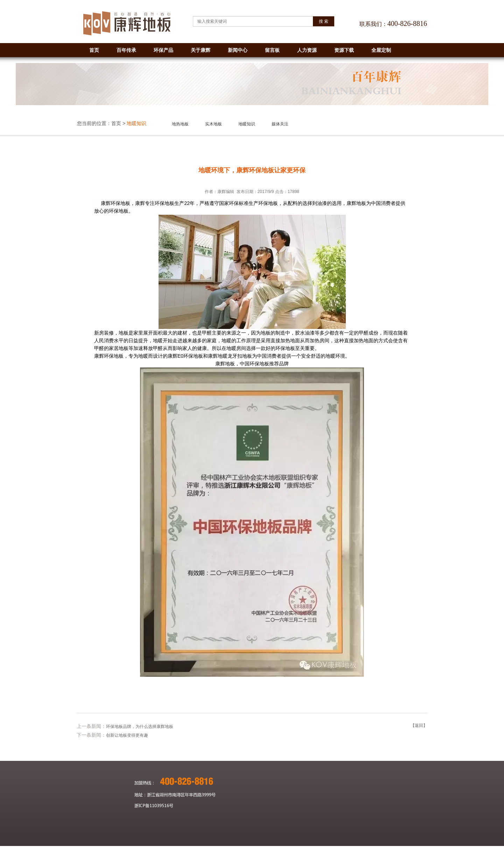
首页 (94, 50)
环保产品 (163, 50)
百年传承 (126, 50)
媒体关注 (280, 124)
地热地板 (180, 124)
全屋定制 (381, 50)
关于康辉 (201, 50)
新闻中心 (238, 50)
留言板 (272, 50)
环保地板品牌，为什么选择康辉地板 (140, 727)
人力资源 (307, 50)
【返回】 (419, 725)
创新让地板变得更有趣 (127, 735)
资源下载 (344, 50)
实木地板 (213, 124)
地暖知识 (247, 124)
